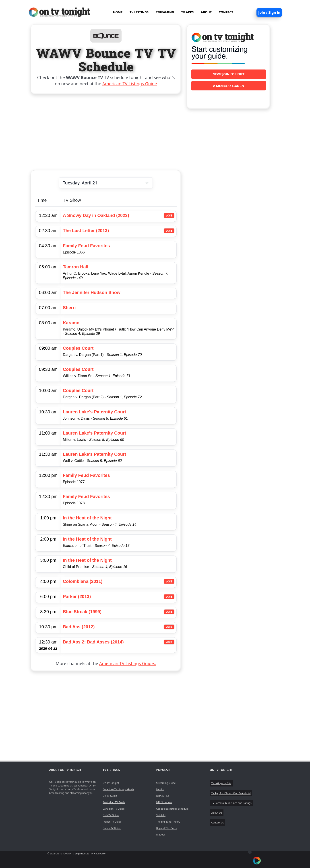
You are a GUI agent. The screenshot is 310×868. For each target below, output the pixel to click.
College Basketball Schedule (172, 809)
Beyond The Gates (167, 828)
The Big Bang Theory (168, 822)
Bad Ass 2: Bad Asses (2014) (93, 642)
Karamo (71, 323)
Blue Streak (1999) (82, 612)
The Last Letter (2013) (86, 231)
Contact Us (218, 822)
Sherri (69, 308)
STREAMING (165, 12)
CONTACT (226, 12)
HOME (118, 12)
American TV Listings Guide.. (128, 663)
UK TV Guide (110, 796)
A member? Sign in (228, 86)
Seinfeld (161, 815)
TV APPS (188, 12)
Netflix (160, 789)
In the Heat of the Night (87, 518)
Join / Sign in (269, 12)
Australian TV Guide (114, 802)
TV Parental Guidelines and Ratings (231, 803)
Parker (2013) (77, 596)
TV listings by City (221, 783)
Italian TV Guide (112, 828)
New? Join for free (229, 74)
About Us (217, 813)
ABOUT (206, 12)
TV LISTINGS (139, 12)
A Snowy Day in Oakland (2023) (96, 215)
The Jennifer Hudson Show (92, 292)
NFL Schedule (164, 802)
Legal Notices (82, 854)
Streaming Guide (166, 783)
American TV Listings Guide (130, 84)
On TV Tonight (111, 783)
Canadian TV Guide (114, 809)
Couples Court (78, 348)
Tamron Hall (76, 267)
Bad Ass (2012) (79, 627)
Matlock (161, 834)
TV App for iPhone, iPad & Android (231, 793)
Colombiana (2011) (83, 581)
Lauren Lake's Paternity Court (95, 412)
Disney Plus (163, 796)
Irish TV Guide (111, 815)
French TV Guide (112, 822)
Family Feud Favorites (86, 246)
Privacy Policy (98, 854)
